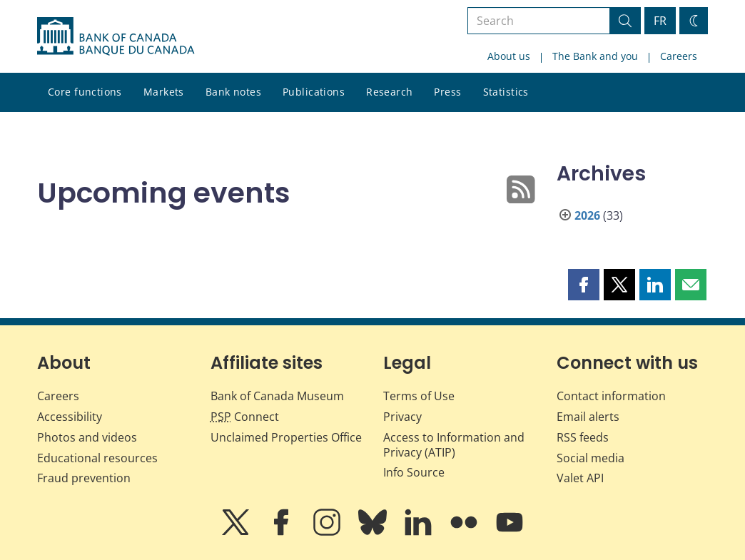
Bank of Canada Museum (277, 396)
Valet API (580, 478)
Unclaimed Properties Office (286, 437)
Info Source (414, 472)
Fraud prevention (84, 478)
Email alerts (588, 417)
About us (509, 56)
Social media (591, 458)
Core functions (85, 92)
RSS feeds (583, 437)
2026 (587, 215)
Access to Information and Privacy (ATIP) (454, 445)
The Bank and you (595, 56)
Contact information (611, 396)
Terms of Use (419, 396)
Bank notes (233, 92)
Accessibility (70, 417)
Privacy (402, 417)
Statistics (506, 92)
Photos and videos (87, 437)
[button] (584, 285)
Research (389, 92)
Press (447, 92)
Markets (164, 92)
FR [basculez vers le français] (660, 21)
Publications (314, 92)
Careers (679, 56)
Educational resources (97, 458)
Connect (245, 417)
